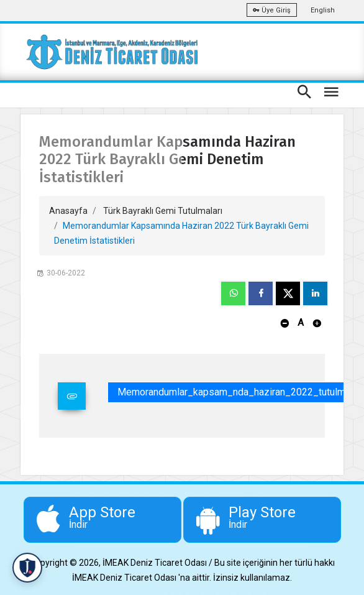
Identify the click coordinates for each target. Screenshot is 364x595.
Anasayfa (68, 211)
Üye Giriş (272, 10)
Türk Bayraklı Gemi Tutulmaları (163, 211)
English (323, 10)
